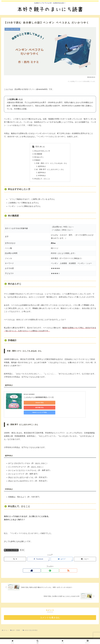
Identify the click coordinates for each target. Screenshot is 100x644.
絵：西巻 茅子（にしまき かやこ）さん (50, 170)
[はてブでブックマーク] (62, 554)
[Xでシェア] (15, 554)
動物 (22, 544)
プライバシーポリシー (57, 637)
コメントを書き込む (50, 612)
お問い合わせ (70, 637)
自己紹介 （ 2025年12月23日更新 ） (37, 637)
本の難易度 (38, 154)
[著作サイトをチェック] (45, 565)
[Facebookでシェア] (38, 554)
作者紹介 (37, 160)
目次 (37, 147)
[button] (85, 554)
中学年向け (42, 176)
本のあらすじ (39, 157)
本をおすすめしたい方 (42, 151)
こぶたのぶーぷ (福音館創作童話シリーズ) (39, 398)
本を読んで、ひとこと (42, 179)
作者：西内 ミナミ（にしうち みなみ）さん (52, 164)
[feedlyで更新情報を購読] (50, 565)
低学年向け (42, 167)
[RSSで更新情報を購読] (55, 565)
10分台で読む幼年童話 (11, 544)
